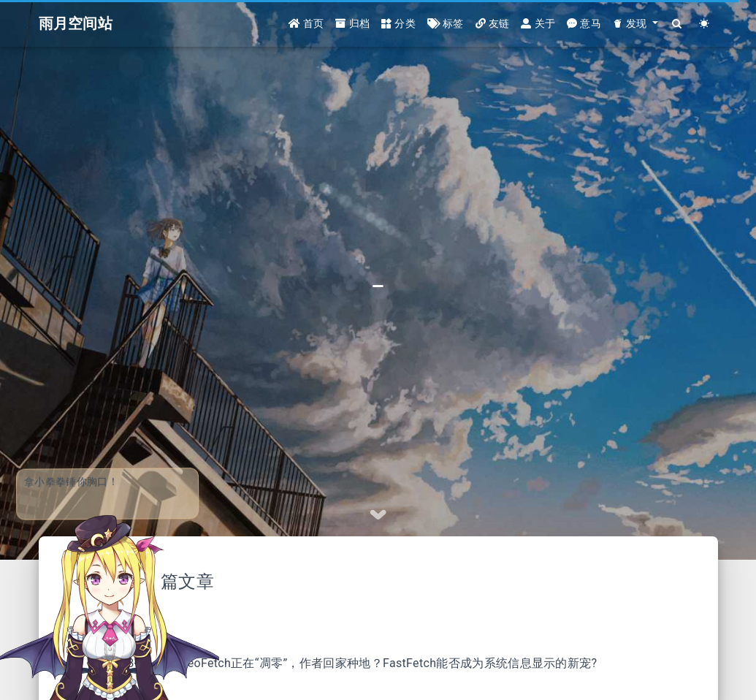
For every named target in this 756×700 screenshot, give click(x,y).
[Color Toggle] (705, 24)
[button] (635, 24)
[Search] (677, 24)
